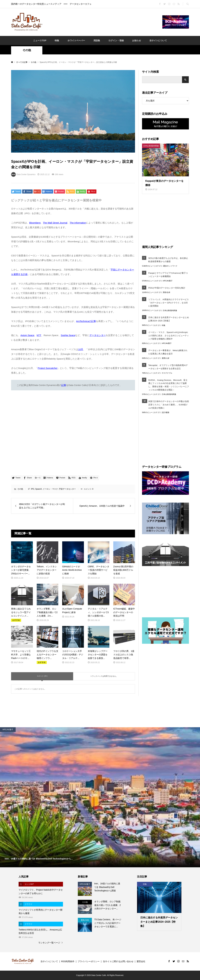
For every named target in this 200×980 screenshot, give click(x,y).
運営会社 (141, 961)
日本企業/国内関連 (170, 310)
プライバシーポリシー (89, 961)
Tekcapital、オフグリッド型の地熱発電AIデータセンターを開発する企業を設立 (168, 367)
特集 (57, 40)
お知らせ (137, 40)
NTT (39, 335)
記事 (64, 385)
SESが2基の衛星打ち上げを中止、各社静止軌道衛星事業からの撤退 (168, 260)
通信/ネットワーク (170, 266)
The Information (78, 223)
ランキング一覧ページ (49, 943)
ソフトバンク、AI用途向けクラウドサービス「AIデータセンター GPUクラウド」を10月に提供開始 (169, 303)
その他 (27, 50)
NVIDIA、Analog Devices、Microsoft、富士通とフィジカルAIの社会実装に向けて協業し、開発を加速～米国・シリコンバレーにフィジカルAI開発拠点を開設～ (169, 385)
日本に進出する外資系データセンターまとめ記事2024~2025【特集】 (169, 319)
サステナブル (167, 373)
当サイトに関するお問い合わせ (118, 961)
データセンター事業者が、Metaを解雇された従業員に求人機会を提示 (168, 352)
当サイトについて (158, 40)
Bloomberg (35, 223)
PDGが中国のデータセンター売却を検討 (167, 288)
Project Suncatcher (48, 368)
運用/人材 (166, 358)
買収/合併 (166, 292)
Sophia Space (68, 335)
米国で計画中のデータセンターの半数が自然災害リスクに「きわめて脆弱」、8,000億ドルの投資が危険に (169, 405)
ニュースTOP (40, 40)
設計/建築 (166, 412)
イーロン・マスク (50, 489)
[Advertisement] (102, 22)
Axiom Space (27, 335)
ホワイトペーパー (76, 40)
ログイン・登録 (116, 40)
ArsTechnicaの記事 (86, 321)
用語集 (97, 40)
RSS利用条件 (68, 961)
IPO (33, 489)
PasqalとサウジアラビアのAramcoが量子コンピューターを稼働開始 (168, 275)
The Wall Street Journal (55, 223)
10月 (81, 349)
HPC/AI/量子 (168, 281)
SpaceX (38, 489)
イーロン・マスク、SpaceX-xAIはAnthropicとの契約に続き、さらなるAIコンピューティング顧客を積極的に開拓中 (169, 336)
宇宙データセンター (67, 489)
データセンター (98, 335)
